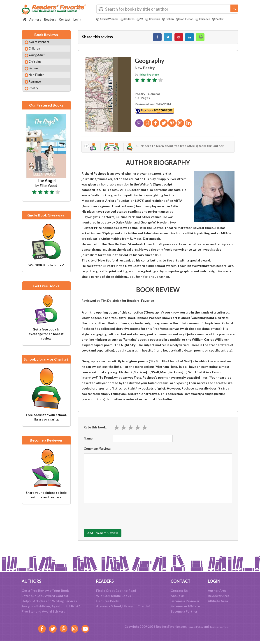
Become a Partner (184, 611)
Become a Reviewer (185, 601)
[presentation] (118, 519)
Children (132, 19)
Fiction (177, 19)
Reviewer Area (219, 596)
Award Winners (109, 19)
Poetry (103, 23)
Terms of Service (221, 627)
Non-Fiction (196, 19)
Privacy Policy (192, 627)
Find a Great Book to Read (116, 591)
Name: (89, 443)
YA (146, 19)
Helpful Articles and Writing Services (49, 601)
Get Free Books (108, 601)
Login (77, 19)
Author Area (217, 591)
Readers (50, 19)
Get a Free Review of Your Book (45, 591)
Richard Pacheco (151, 77)
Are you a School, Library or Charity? (123, 606)
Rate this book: (95, 431)
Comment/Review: (97, 453)
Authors (35, 19)
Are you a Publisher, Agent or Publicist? (51, 606)
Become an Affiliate (185, 606)
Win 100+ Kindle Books (114, 596)
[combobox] (167, 9)
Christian (160, 19)
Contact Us (179, 591)
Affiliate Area (218, 601)
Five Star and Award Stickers (43, 611)
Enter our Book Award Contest (45, 596)
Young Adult (41, 61)
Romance (217, 19)
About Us (178, 596)
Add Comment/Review (110, 537)
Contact (65, 19)
